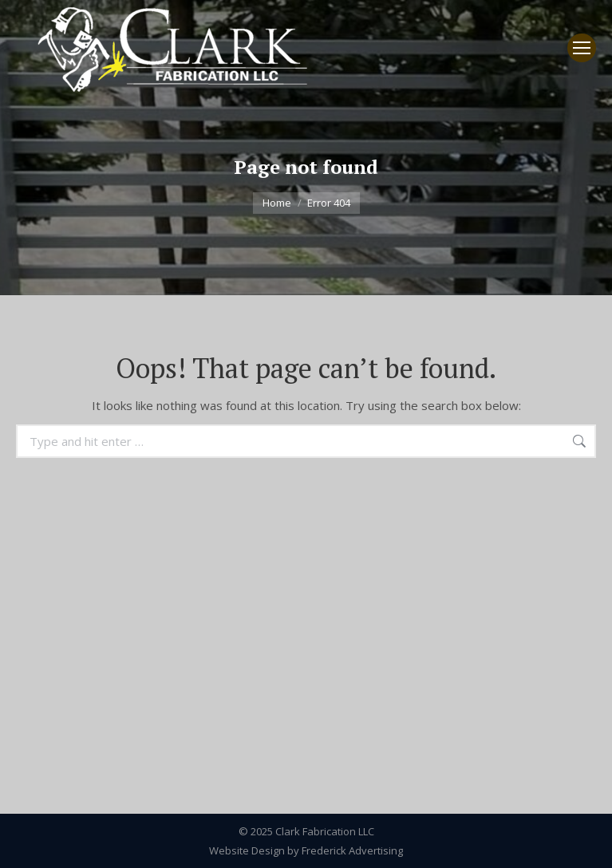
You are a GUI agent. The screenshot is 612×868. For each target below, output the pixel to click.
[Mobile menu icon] (582, 48)
